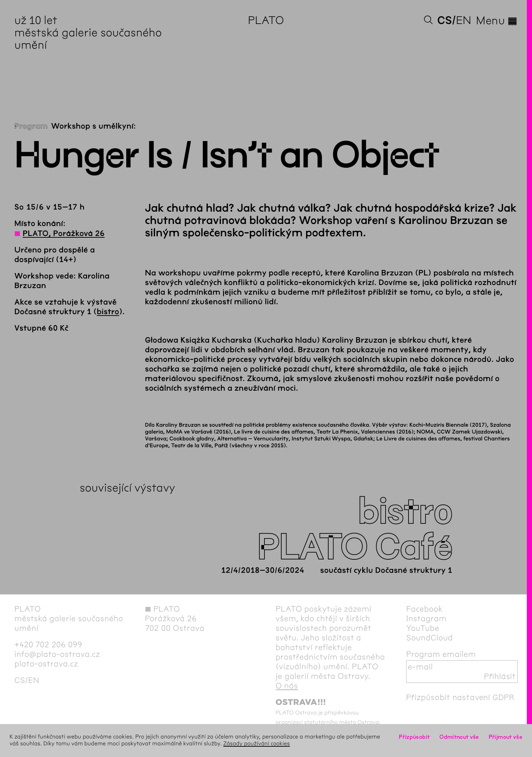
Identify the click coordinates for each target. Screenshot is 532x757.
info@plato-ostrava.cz (57, 654)
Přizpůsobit (414, 737)
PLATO (266, 20)
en (464, 20)
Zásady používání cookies (257, 744)
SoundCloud (429, 638)
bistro (108, 312)
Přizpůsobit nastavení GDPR (460, 697)
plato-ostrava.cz (46, 664)
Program (31, 126)
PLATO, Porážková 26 (64, 234)
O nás (287, 686)
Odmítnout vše (459, 737)
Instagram (426, 618)
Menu (497, 21)
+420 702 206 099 (48, 644)
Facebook (424, 609)
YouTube (423, 628)
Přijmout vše (506, 737)
